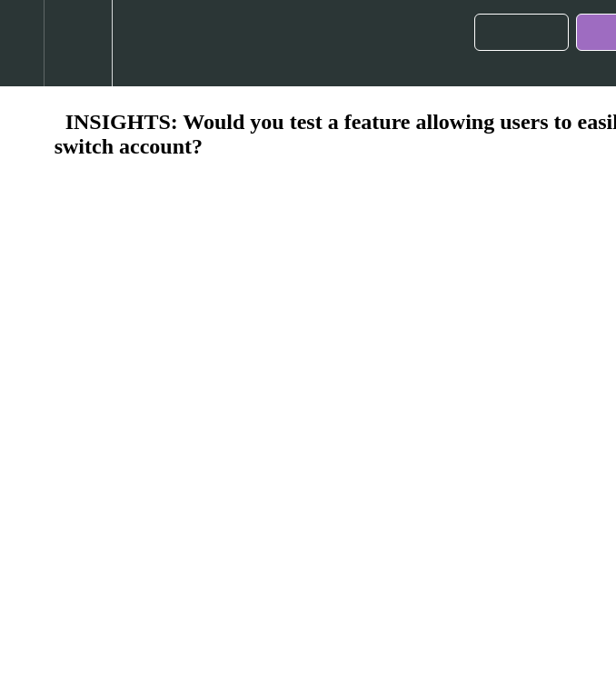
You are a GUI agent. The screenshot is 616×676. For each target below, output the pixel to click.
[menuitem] (78, 43)
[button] (22, 43)
